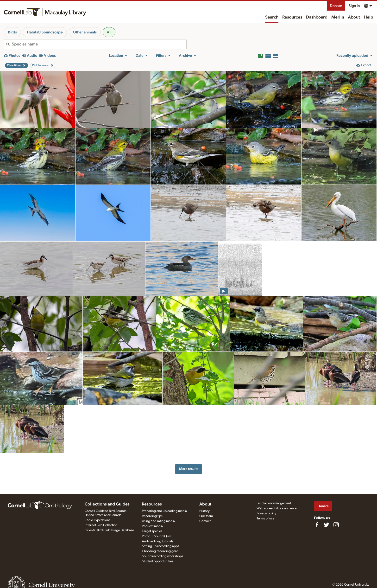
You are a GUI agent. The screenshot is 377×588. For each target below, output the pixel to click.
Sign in (354, 6)
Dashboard (317, 17)
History (204, 511)
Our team (206, 516)
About (354, 17)
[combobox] (99, 44)
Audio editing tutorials (158, 541)
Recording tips (152, 516)
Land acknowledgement (274, 503)
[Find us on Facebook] (317, 525)
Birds (12, 32)
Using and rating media (158, 521)
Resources (292, 17)
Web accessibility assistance (276, 508)
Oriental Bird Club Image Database (109, 530)
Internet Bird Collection (101, 525)
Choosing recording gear (160, 551)
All (109, 32)
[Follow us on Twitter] (327, 525)
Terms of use (265, 518)
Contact (205, 521)
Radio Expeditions (97, 520)
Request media (152, 526)
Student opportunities (157, 561)
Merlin (338, 17)
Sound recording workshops (163, 556)
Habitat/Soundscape (45, 32)
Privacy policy (266, 513)
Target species (152, 531)
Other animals (85, 32)
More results (189, 469)
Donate (336, 6)
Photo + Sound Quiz (156, 536)
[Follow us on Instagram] (336, 525)
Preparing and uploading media (164, 511)
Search (272, 17)
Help (368, 17)
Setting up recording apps (160, 546)
